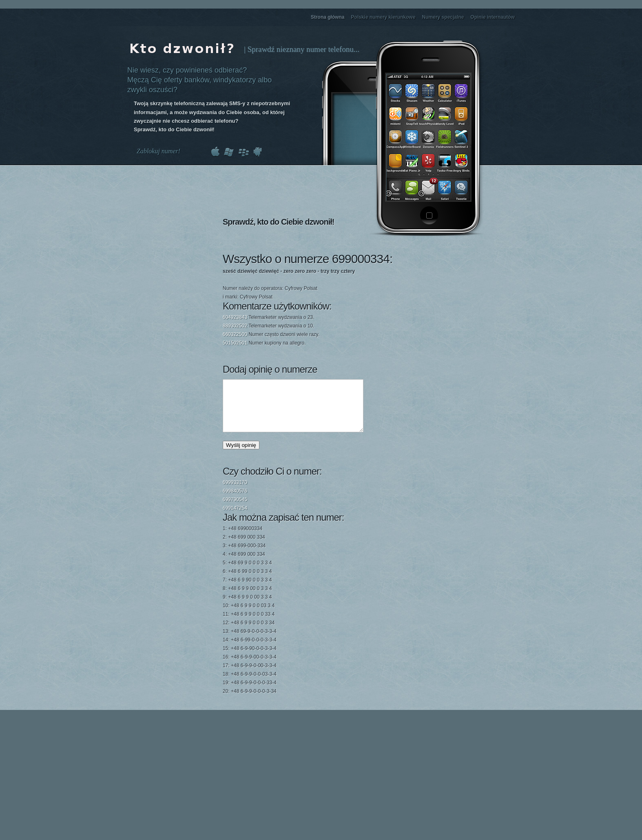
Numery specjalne (443, 17)
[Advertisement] (431, 295)
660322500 (235, 334)
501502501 (235, 343)
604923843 (235, 317)
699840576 (235, 501)
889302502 (235, 326)
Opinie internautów (493, 17)
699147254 (235, 518)
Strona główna (328, 17)
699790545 (235, 509)
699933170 (235, 492)
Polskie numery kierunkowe (383, 17)
